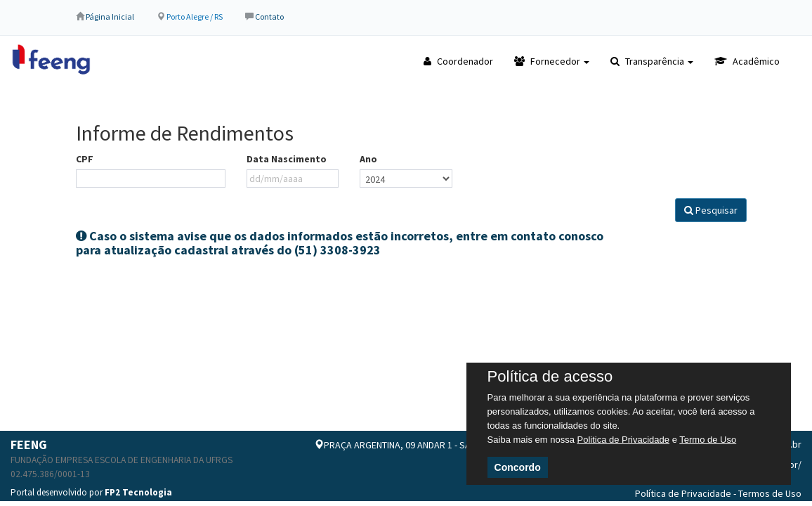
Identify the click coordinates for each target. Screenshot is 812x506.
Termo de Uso (708, 440)
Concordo (518, 467)
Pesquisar (711, 210)
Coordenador (458, 61)
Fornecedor (552, 61)
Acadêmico (747, 61)
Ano (368, 159)
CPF (85, 159)
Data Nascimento (287, 159)
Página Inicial (110, 17)
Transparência (652, 61)
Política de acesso (550, 377)
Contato (269, 17)
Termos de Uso (770, 493)
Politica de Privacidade (624, 440)
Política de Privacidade (683, 493)
